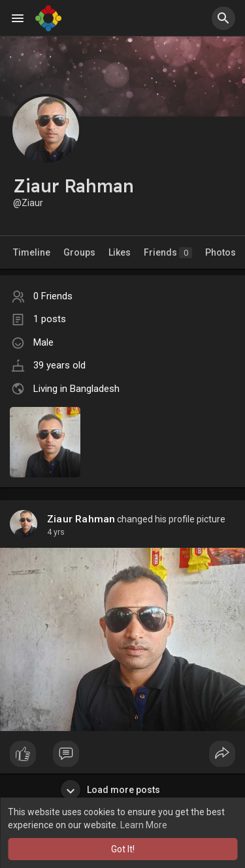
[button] (223, 18)
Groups (79, 252)
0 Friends (53, 296)
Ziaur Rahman (81, 519)
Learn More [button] (144, 825)
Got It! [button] (123, 849)
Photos (220, 252)
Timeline (32, 252)
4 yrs (56, 532)
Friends (168, 253)
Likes (120, 252)
